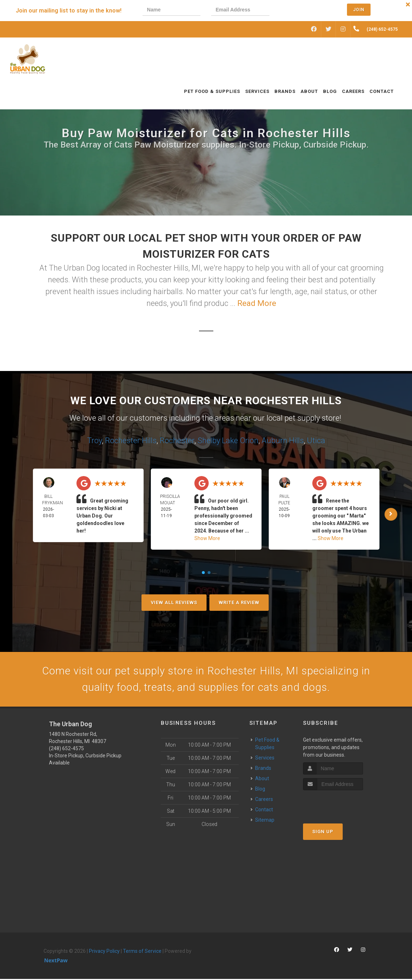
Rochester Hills (131, 440)
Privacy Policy (104, 952)
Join (359, 10)
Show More (207, 538)
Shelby (209, 440)
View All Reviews (174, 602)
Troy (95, 440)
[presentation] (304, 11)
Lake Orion (240, 440)
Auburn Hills (283, 440)
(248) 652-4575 (66, 749)
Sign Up (323, 832)
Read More (257, 303)
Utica (316, 440)
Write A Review (239, 602)
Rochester (177, 440)
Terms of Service (142, 952)
